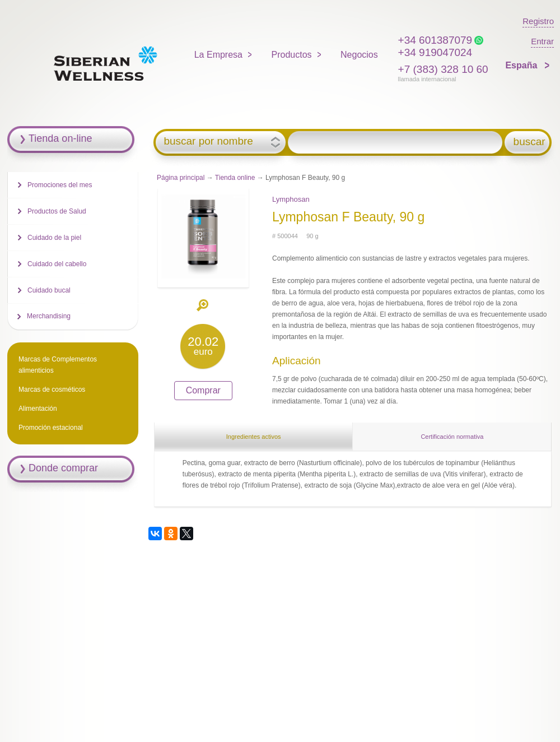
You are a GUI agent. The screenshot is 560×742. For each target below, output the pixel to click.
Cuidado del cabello (57, 264)
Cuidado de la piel (54, 238)
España (522, 65)
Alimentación (38, 409)
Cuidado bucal (49, 290)
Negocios (359, 55)
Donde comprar (63, 468)
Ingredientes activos (254, 437)
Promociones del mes (60, 185)
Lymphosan (291, 199)
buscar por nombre (208, 141)
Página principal (181, 178)
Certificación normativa (452, 437)
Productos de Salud (57, 211)
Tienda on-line (60, 138)
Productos (292, 55)
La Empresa (218, 55)
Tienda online (235, 178)
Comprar (203, 390)
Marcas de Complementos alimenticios (58, 365)
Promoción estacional (51, 428)
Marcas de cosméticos (52, 389)
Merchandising (49, 316)
